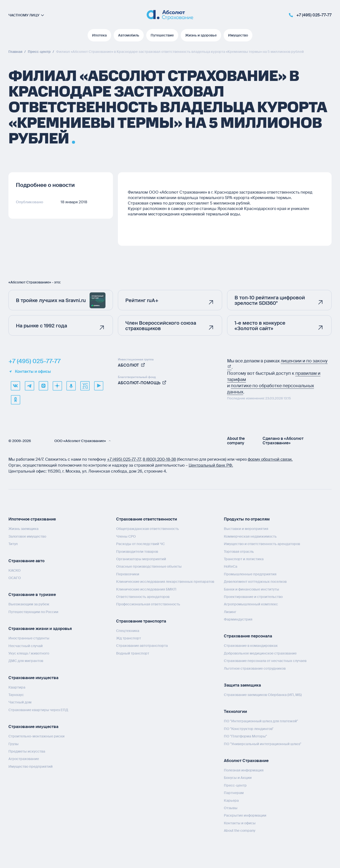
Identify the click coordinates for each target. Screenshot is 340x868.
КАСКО (15, 570)
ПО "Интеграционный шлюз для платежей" (261, 721)
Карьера (231, 800)
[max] (43, 386)
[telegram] (29, 386)
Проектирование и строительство (253, 597)
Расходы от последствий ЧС (140, 544)
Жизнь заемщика (23, 529)
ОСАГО (15, 578)
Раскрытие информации (245, 815)
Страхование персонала (248, 636)
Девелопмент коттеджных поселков (255, 582)
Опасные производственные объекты (149, 566)
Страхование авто (26, 561)
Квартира (17, 687)
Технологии (235, 712)
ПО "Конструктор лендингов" (249, 729)
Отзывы (231, 808)
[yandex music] (71, 386)
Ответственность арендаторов (143, 597)
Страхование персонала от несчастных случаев (265, 661)
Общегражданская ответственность (148, 529)
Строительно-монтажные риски (36, 736)
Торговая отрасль (239, 552)
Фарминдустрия (238, 619)
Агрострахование (24, 759)
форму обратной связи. (270, 459)
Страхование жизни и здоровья (40, 629)
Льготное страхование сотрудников (255, 668)
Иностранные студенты (29, 638)
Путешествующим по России (33, 612)
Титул (13, 544)
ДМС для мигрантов (26, 661)
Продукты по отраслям (247, 519)
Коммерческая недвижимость (250, 536)
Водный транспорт (133, 653)
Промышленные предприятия (250, 574)
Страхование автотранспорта (142, 646)
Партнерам (234, 793)
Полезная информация (244, 770)
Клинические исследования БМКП (146, 589)
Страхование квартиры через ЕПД (38, 710)
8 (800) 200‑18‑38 (159, 459)
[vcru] (85, 386)
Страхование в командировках (251, 646)
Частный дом (20, 702)
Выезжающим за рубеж (29, 604)
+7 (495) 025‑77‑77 (124, 459)
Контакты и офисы (30, 372)
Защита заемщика (242, 685)
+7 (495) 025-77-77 (34, 361)
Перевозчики (128, 574)
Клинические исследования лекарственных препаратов (165, 582)
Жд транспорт (129, 638)
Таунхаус (16, 695)
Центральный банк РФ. (211, 465)
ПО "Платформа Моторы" (245, 736)
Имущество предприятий (31, 766)
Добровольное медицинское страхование (260, 653)
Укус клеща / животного (29, 653)
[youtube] (99, 386)
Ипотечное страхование (32, 519)
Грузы (14, 744)
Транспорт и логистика (244, 559)
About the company (236, 441)
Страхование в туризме (32, 595)
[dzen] (57, 386)
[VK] (15, 386)
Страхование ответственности (147, 519)
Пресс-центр (235, 785)
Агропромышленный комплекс (251, 604)
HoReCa (231, 566)
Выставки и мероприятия (246, 529)
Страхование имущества (33, 678)
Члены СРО (126, 536)
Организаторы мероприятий (141, 559)
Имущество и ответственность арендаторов (262, 544)
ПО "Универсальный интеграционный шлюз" (263, 744)
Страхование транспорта (141, 621)
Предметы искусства (27, 751)
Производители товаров (137, 552)
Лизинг (230, 612)
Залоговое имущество (27, 536)
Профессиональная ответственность (148, 604)
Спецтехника (128, 631)
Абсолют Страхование (246, 761)
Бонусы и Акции (238, 778)
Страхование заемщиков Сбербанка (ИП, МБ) (263, 695)
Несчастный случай (26, 646)
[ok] (15, 400)
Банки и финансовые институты (252, 589)
